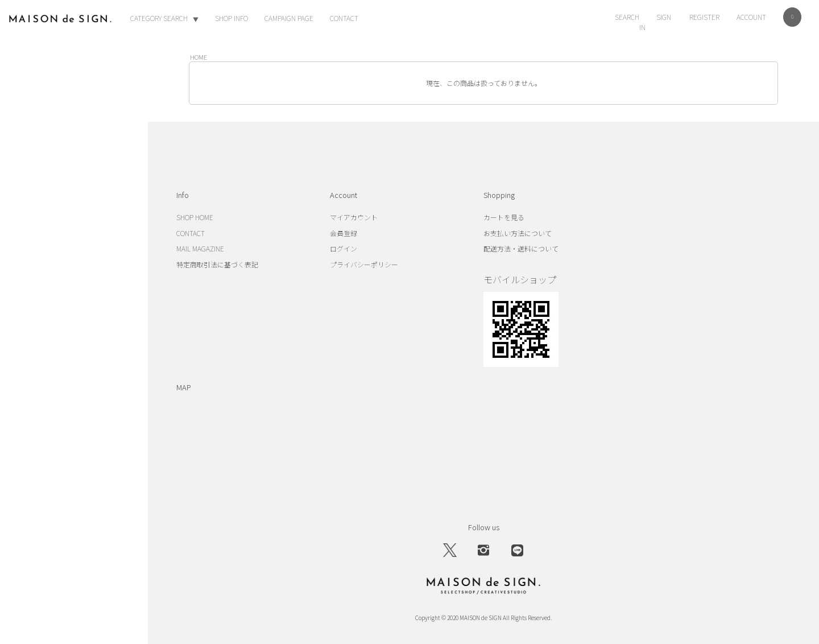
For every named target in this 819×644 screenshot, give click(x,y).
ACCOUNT (751, 17)
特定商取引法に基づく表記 (217, 264)
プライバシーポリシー (364, 264)
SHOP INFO (231, 18)
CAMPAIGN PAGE (289, 18)
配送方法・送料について (521, 248)
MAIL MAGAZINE (200, 248)
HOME (198, 57)
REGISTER (704, 17)
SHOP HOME (195, 217)
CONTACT (344, 18)
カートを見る (504, 217)
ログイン (344, 248)
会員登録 (344, 233)
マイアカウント (354, 217)
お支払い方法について (518, 233)
